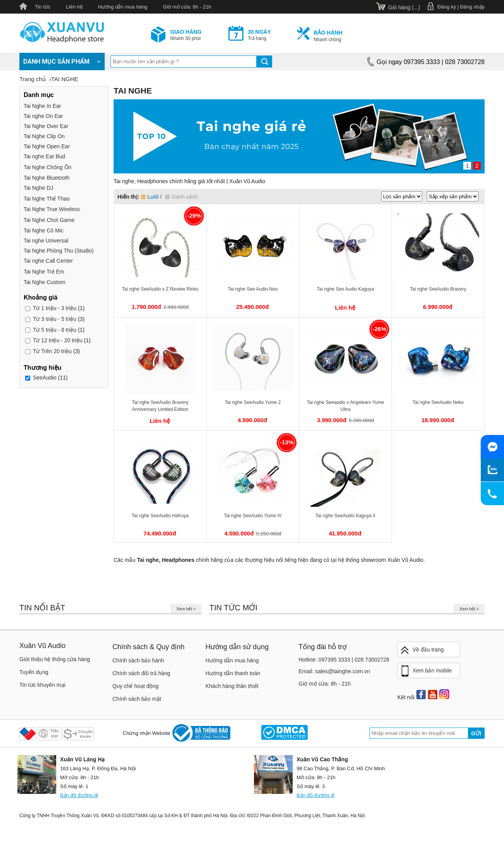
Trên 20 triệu (52, 351)
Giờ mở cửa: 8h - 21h (187, 7)
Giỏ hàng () (404, 7)
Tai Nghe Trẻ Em (44, 272)
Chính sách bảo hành (138, 660)
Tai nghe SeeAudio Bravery (438, 289)
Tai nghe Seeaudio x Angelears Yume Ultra (345, 406)
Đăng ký (447, 7)
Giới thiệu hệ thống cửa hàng (55, 659)
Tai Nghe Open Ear (47, 146)
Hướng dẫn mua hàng (123, 7)
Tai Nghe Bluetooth (47, 178)
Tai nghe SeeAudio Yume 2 (253, 402)
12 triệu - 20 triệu (58, 340)
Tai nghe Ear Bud (44, 156)
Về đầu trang (422, 650)
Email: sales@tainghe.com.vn (334, 671)
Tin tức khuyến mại (42, 685)
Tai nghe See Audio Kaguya (345, 289)
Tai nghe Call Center (48, 261)
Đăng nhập (472, 7)
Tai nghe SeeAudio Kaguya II (346, 516)
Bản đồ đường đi (79, 795)
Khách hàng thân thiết (232, 686)
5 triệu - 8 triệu (55, 330)
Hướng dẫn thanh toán (233, 673)
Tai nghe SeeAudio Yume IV (253, 516)
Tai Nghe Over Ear (46, 126)
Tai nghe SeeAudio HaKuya (160, 516)
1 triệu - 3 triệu (55, 308)
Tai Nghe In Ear (42, 106)
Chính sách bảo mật (137, 699)
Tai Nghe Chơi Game (49, 220)
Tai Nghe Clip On (44, 136)
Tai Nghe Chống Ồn (47, 167)
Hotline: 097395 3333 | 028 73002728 (344, 660)
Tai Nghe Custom (44, 282)
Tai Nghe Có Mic (44, 230)
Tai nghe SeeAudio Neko (438, 402)
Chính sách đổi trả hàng (141, 673)
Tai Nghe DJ (38, 188)
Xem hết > (186, 609)
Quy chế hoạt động (135, 686)
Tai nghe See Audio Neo (253, 289)
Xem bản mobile (426, 671)
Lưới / (151, 197)
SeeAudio (45, 378)
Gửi (476, 733)
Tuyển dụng (34, 672)
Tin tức (43, 7)
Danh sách (182, 197)
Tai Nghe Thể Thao (47, 199)
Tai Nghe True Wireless (52, 209)
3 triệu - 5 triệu (55, 319)
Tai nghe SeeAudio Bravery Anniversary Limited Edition (160, 406)
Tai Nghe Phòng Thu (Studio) (59, 251)
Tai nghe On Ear (43, 116)
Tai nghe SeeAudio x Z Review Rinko (160, 289)
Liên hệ (74, 7)
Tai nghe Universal (46, 241)
